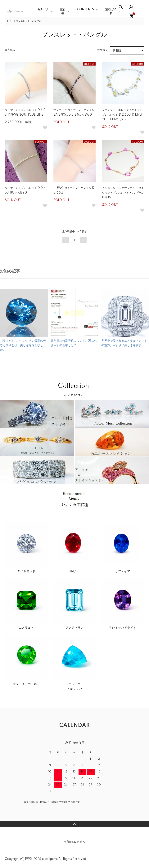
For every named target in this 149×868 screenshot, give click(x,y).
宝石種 (63, 11)
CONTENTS (86, 10)
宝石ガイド (111, 11)
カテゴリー (43, 11)
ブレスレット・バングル (29, 21)
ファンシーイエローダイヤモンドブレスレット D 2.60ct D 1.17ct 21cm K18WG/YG (122, 115)
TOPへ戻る (74, 824)
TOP (10, 21)
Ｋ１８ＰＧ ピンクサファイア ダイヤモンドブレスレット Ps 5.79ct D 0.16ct (123, 193)
